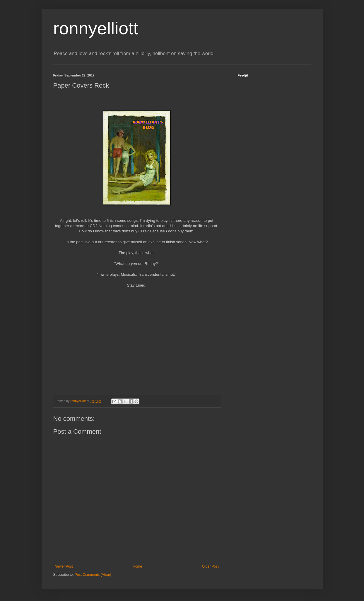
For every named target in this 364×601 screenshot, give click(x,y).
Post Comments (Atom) (93, 575)
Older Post (210, 566)
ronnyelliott (96, 28)
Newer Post (64, 566)
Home (137, 566)
